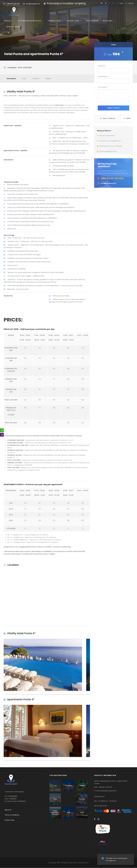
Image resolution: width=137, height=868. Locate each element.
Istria (55, 799)
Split (69, 812)
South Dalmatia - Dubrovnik (55, 812)
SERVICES (8, 21)
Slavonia (82, 799)
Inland (82, 786)
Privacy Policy (10, 820)
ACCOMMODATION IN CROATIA (29, 21)
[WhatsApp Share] (2, 430)
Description (11, 79)
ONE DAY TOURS (73, 21)
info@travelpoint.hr (33, 4)
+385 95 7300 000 (16, 4)
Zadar (82, 812)
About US (8, 810)
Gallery (48, 79)
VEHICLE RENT (108, 21)
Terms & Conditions (12, 815)
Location (36, 79)
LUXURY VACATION (13, 27)
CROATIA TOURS (54, 21)
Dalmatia (69, 786)
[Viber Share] (2, 435)
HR (102, 3)
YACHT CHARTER (92, 21)
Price (24, 79)
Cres (55, 786)
